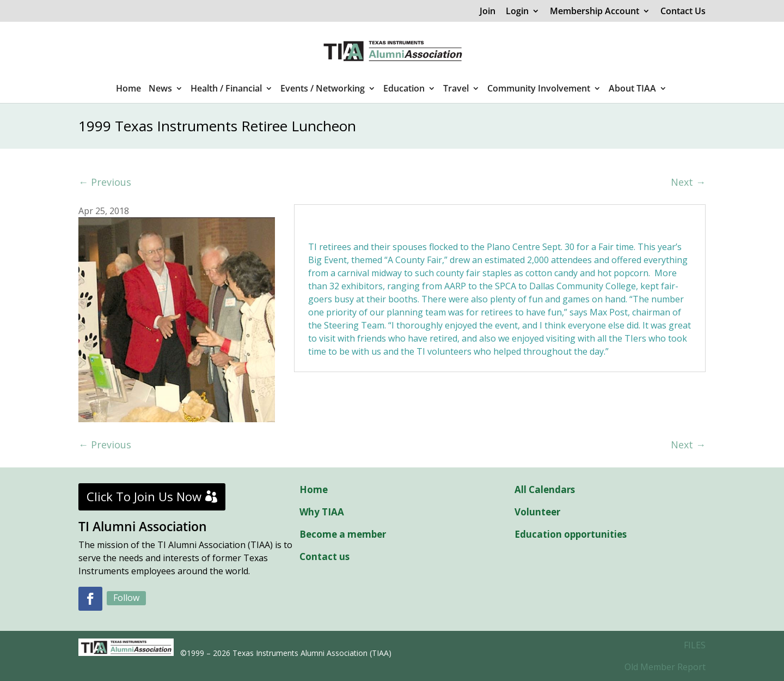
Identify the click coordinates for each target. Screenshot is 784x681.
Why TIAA (322, 512)
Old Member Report (665, 667)
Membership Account (595, 12)
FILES (695, 645)
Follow (126, 598)
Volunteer (537, 512)
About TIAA (632, 89)
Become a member (343, 534)
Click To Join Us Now (144, 496)
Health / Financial (226, 89)
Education (404, 89)
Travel (456, 89)
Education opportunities (571, 534)
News (160, 89)
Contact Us (683, 12)
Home (128, 89)
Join (488, 12)
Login (517, 12)
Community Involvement (539, 89)
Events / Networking (323, 89)
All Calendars (545, 490)
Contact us (324, 557)
